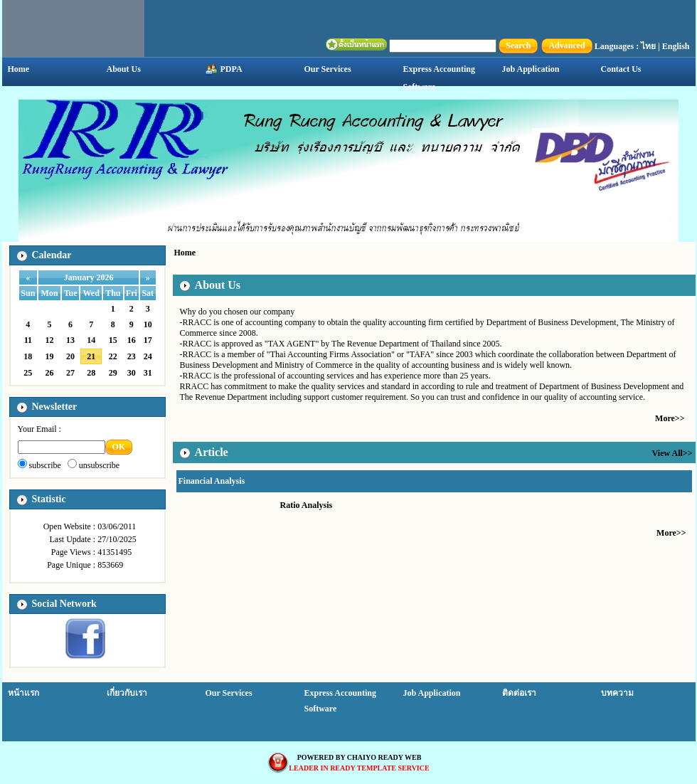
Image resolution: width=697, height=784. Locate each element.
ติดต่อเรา (519, 693)
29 (113, 373)
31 (148, 373)
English (676, 46)
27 (70, 373)
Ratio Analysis (307, 505)
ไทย (648, 46)
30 (132, 373)
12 (50, 340)
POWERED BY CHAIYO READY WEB (360, 757)
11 (28, 340)
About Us (124, 69)
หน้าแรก (23, 693)
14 (91, 340)
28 (91, 373)
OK (119, 447)
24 (148, 356)
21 (91, 356)
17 (148, 340)
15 (113, 340)
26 (50, 373)
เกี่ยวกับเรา (127, 693)
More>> (670, 418)
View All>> (672, 453)
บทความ (617, 693)
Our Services (328, 69)
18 (28, 356)
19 (50, 356)
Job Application (531, 69)
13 (70, 340)
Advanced (566, 46)
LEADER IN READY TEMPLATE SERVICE (359, 768)
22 (113, 356)
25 (28, 373)
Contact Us (621, 69)
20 (70, 356)
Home (19, 69)
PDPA (224, 70)
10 (148, 324)
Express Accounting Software (439, 78)
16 (132, 340)
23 (132, 356)
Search (518, 46)
